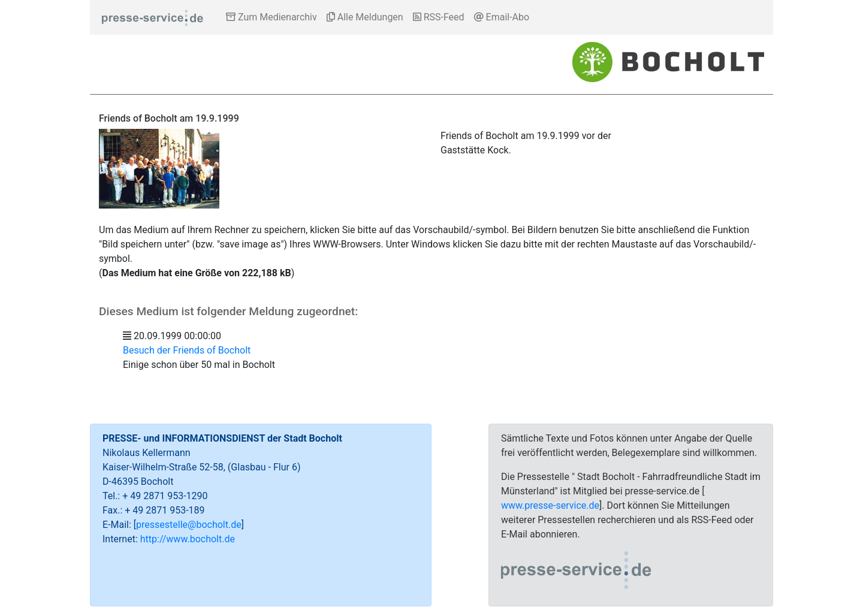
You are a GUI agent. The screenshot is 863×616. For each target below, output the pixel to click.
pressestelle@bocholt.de (189, 525)
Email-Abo (502, 17)
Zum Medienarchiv (271, 17)
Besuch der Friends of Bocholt (187, 350)
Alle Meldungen (365, 17)
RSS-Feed (439, 17)
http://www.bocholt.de (188, 539)
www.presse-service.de (550, 505)
